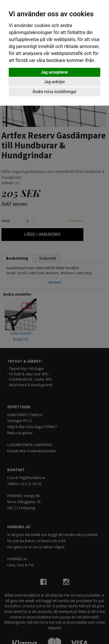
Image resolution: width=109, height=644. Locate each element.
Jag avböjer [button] (54, 82)
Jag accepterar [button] (54, 72)
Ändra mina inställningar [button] (54, 92)
